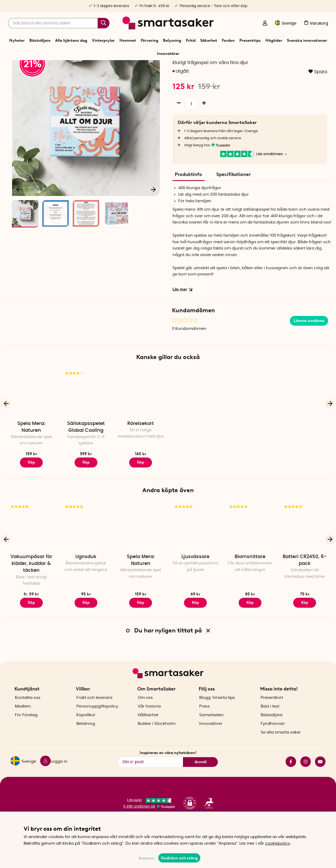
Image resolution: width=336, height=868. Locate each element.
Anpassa (146, 858)
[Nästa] (153, 220)
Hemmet (128, 40)
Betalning (86, 739)
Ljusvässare (195, 587)
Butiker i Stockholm (157, 739)
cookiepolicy (278, 843)
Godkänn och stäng (179, 858)
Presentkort (272, 713)
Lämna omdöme (309, 351)
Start (136, 67)
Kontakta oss (28, 713)
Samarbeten (211, 730)
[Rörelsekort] (141, 423)
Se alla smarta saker (281, 748)
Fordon (228, 40)
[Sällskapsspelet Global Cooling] (86, 423)
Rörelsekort (141, 454)
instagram (306, 777)
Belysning (172, 40)
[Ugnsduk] (86, 556)
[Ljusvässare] (195, 556)
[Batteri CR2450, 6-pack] (305, 556)
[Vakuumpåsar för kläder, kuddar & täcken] (31, 556)
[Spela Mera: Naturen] (31, 423)
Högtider (274, 40)
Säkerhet (209, 40)
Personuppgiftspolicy (97, 722)
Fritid (191, 40)
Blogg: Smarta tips (217, 713)
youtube (320, 777)
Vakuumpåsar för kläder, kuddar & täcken (31, 594)
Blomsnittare (250, 587)
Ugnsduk (86, 587)
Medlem (23, 722)
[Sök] (59, 23)
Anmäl (201, 777)
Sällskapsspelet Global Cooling (86, 457)
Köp (31, 633)
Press (204, 722)
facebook (291, 777)
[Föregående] (19, 220)
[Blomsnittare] (250, 556)
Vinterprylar (103, 40)
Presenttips (250, 40)
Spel (159, 67)
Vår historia (149, 722)
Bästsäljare (40, 40)
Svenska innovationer (307, 40)
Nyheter (17, 40)
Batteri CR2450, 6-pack (305, 590)
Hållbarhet (148, 730)
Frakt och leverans (94, 713)
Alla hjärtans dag (71, 40)
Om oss (145, 713)
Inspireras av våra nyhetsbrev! (168, 768)
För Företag (26, 730)
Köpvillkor (86, 730)
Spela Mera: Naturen (31, 457)
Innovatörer (168, 54)
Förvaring (149, 40)
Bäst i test (270, 722)
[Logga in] (265, 24)
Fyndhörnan (273, 739)
